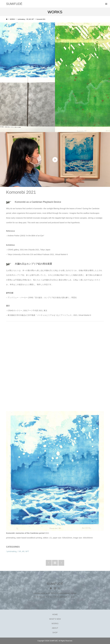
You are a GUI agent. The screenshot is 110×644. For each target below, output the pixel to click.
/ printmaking (11, 551)
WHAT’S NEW (55, 619)
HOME (55, 614)
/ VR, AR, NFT (23, 551)
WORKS (55, 623)
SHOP (55, 633)
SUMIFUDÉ (14, 4)
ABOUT (55, 628)
